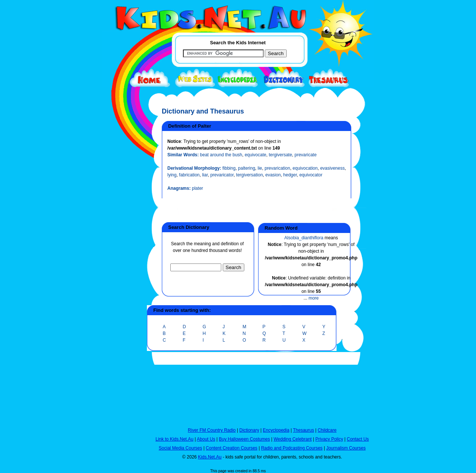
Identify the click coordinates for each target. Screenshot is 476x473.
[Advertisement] (121, 272)
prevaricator (222, 175)
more (314, 298)
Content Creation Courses (231, 448)
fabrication (189, 175)
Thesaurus (304, 430)
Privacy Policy (329, 439)
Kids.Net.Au (210, 457)
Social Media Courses (181, 448)
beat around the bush (221, 155)
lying (172, 175)
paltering (247, 168)
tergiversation (250, 175)
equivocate (255, 155)
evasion (273, 175)
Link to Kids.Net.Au (174, 439)
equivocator (311, 175)
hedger (290, 175)
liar (205, 175)
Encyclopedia (276, 430)
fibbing (229, 168)
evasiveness (332, 168)
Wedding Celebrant (293, 439)
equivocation (305, 168)
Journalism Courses (346, 448)
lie (260, 168)
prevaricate (305, 155)
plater (197, 188)
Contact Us (358, 439)
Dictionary (249, 430)
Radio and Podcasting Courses (292, 448)
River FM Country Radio (212, 430)
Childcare (327, 430)
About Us (206, 439)
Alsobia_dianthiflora (304, 238)
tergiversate (281, 155)
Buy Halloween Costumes (244, 439)
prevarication (277, 168)
